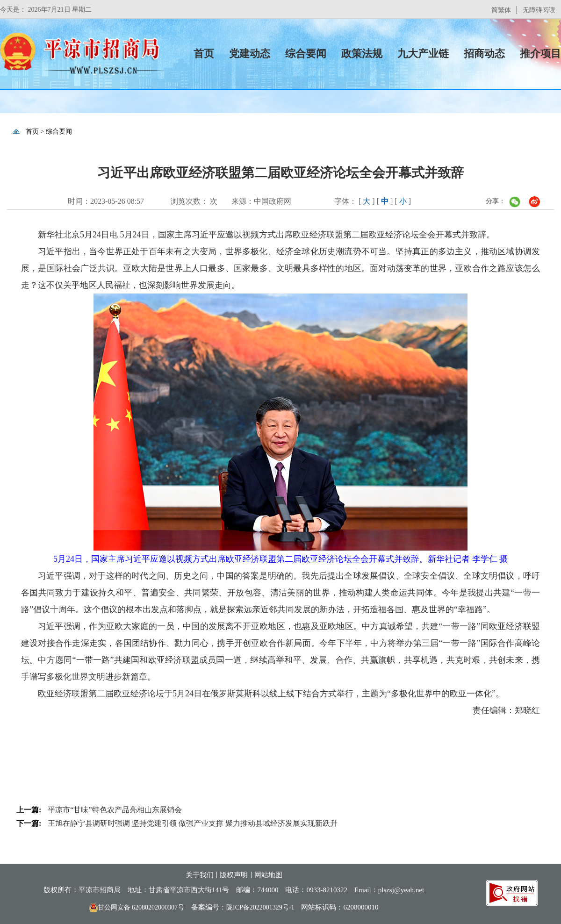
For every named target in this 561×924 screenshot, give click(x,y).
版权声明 (234, 875)
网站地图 (268, 875)
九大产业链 (423, 54)
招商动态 (484, 54)
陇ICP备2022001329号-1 (260, 907)
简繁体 (501, 10)
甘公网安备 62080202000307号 (137, 907)
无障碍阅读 (539, 10)
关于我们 (200, 875)
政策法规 (362, 54)
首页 (204, 54)
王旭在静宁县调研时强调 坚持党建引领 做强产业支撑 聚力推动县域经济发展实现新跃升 (193, 823)
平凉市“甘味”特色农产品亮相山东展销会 (115, 810)
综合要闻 (306, 54)
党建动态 (250, 54)
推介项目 (540, 54)
